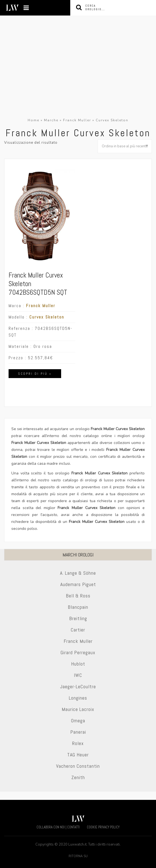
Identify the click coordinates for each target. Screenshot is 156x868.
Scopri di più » (35, 374)
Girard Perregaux (78, 652)
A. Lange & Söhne (78, 573)
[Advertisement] (78, 75)
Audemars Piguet (78, 584)
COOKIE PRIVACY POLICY (103, 827)
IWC (78, 675)
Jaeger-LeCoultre (78, 686)
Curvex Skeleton (47, 317)
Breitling (78, 618)
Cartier (78, 630)
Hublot (78, 664)
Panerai (78, 732)
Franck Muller (77, 120)
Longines (78, 698)
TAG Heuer (78, 755)
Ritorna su (78, 856)
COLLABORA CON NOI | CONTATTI (58, 827)
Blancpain (78, 607)
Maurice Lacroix (78, 709)
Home (33, 120)
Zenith (78, 777)
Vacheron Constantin (78, 766)
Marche (51, 120)
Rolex (78, 743)
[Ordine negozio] (125, 146)
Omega (78, 721)
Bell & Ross (78, 596)
